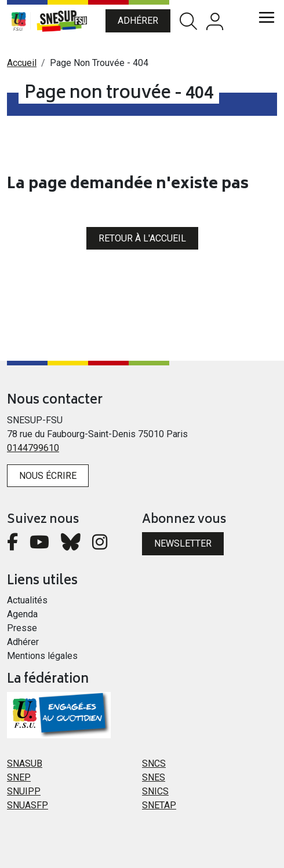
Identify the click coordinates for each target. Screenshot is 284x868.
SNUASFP (28, 805)
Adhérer (138, 21)
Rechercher (188, 21)
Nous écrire (48, 476)
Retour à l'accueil (142, 238)
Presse (22, 628)
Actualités (27, 600)
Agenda (22, 614)
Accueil (22, 63)
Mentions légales (42, 656)
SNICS (155, 791)
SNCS (154, 763)
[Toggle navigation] (267, 17)
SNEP (19, 777)
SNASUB (25, 763)
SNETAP (159, 805)
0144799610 (33, 448)
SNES (154, 777)
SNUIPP (24, 791)
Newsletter (183, 543)
